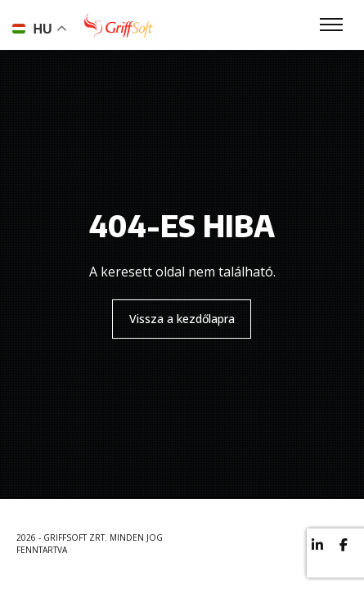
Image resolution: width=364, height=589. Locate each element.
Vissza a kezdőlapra (182, 319)
